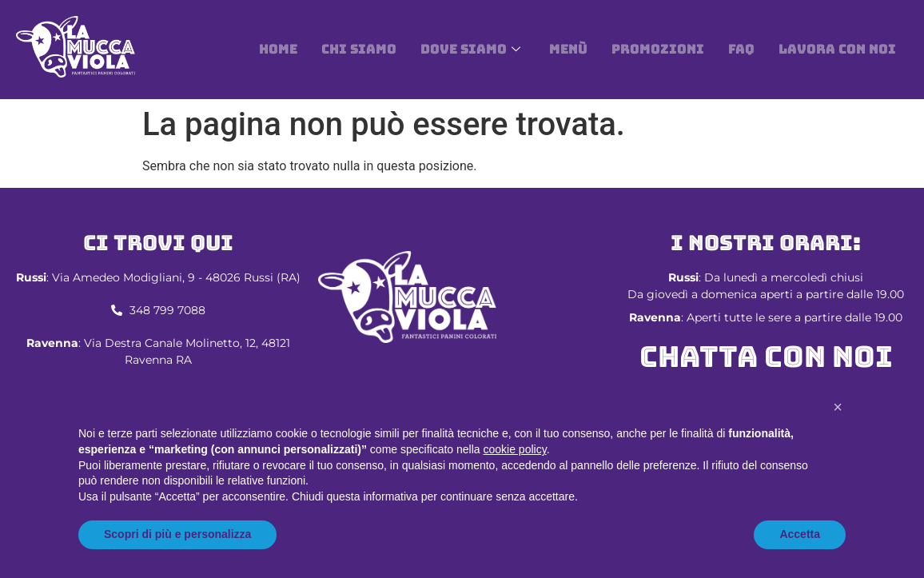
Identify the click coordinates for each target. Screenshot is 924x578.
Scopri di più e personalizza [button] (177, 534)
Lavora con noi (837, 49)
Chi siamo (359, 49)
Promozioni (658, 49)
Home (278, 49)
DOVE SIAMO (470, 49)
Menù (568, 49)
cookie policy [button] (515, 449)
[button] (838, 407)
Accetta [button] (800, 534)
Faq (741, 49)
